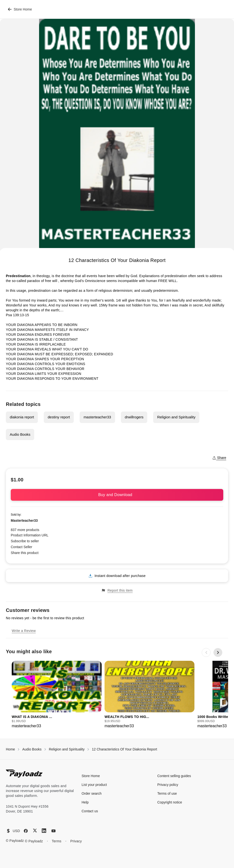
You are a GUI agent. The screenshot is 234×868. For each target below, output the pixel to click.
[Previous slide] (206, 652)
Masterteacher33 (24, 521)
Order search (92, 793)
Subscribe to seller (25, 541)
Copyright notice (170, 802)
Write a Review (24, 631)
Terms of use (167, 793)
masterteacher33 (97, 417)
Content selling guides (174, 776)
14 (118, 300)
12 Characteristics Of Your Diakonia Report (124, 749)
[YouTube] (53, 831)
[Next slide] (218, 652)
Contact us (90, 811)
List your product (94, 785)
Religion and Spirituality (176, 417)
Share (219, 458)
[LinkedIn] (44, 831)
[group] (57, 695)
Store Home (20, 9)
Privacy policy (168, 785)
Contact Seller (21, 547)
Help (85, 802)
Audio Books (20, 434)
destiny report (59, 417)
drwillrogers (134, 417)
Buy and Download (117, 495)
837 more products (25, 530)
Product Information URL (30, 535)
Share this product (25, 553)
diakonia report (22, 417)
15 (101, 305)
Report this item (117, 591)
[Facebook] (26, 831)
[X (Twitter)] (35, 830)
